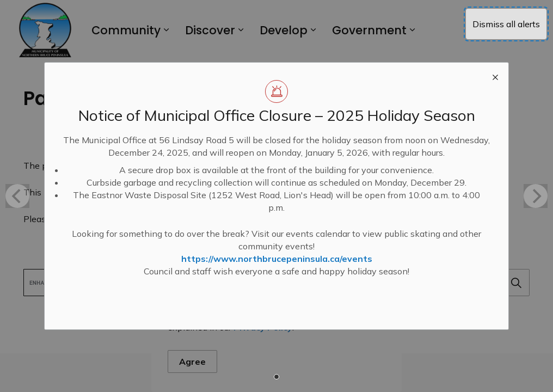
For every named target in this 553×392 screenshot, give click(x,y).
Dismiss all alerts (506, 24)
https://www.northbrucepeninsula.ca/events (277, 259)
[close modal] (495, 76)
